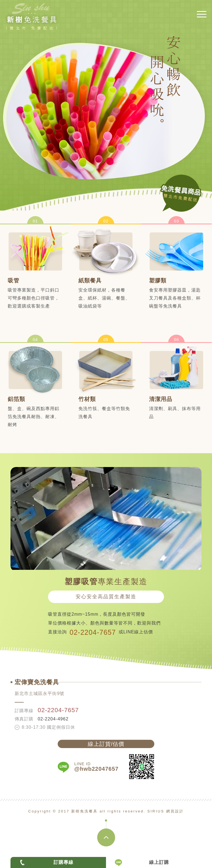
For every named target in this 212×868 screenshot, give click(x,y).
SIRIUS (156, 811)
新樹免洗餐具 (32, 20)
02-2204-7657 (93, 632)
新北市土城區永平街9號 (39, 693)
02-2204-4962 (53, 719)
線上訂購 (159, 862)
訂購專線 (63, 862)
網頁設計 (175, 811)
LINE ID (96, 767)
